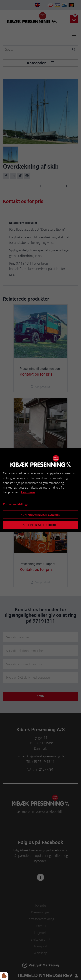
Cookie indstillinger (16, 504)
